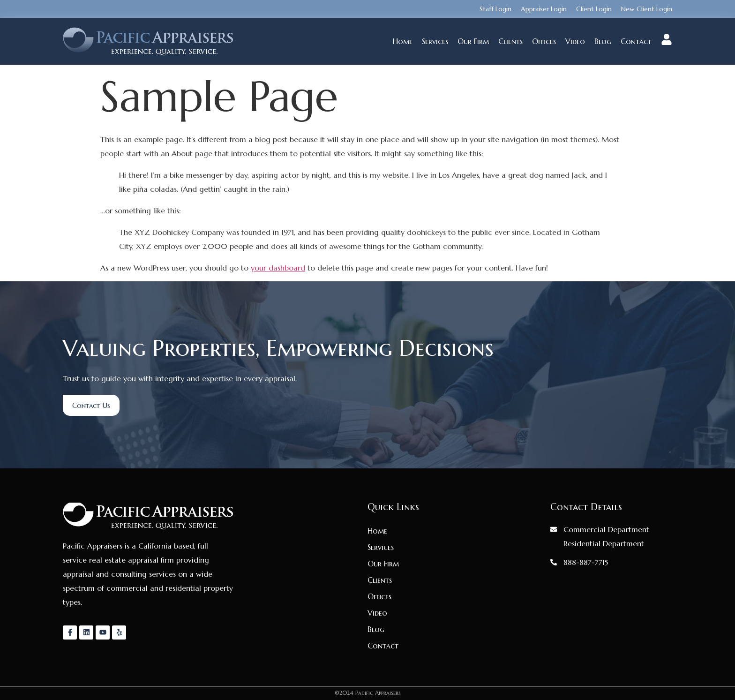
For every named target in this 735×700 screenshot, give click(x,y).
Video (575, 41)
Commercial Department (606, 529)
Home (403, 41)
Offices (544, 41)
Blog (603, 41)
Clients (510, 41)
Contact (636, 41)
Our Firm (473, 41)
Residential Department (604, 543)
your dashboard (278, 268)
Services (435, 41)
